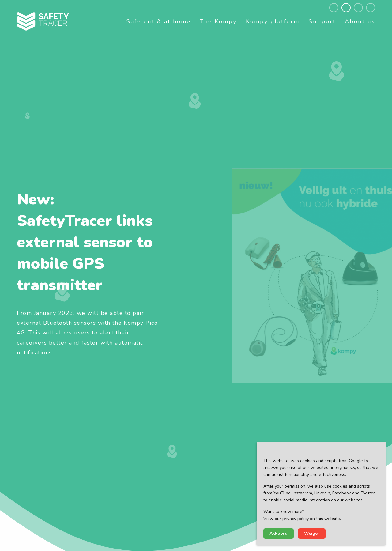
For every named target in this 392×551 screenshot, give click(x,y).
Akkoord (279, 533)
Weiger (312, 533)
